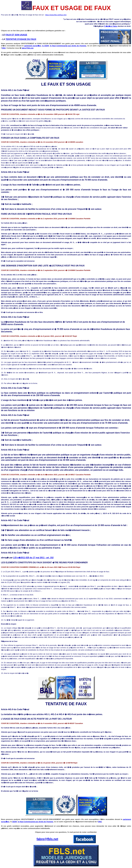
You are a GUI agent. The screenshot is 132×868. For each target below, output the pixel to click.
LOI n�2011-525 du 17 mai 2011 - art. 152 (33, 558)
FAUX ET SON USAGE (16, 35)
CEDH (15, 822)
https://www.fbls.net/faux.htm (56, 15)
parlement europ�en (33, 46)
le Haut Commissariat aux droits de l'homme (68, 46)
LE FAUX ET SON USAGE (66, 84)
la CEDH (46, 46)
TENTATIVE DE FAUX (66, 704)
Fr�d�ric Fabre (111, 26)
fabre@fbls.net (28, 48)
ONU (4, 48)
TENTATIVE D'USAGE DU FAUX (21, 39)
